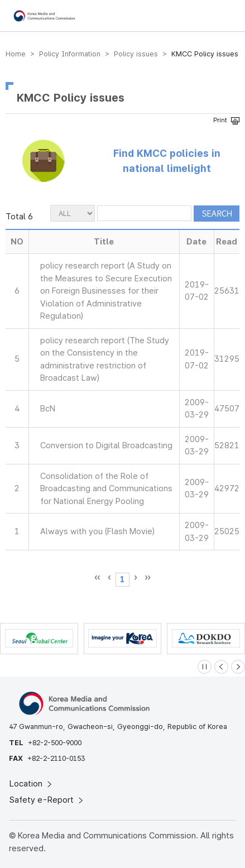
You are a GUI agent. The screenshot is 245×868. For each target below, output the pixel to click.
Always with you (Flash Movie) (97, 531)
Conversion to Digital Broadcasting (106, 445)
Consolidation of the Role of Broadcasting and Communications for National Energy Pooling (106, 489)
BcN (48, 409)
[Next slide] (238, 667)
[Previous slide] (221, 667)
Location (32, 784)
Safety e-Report (47, 800)
